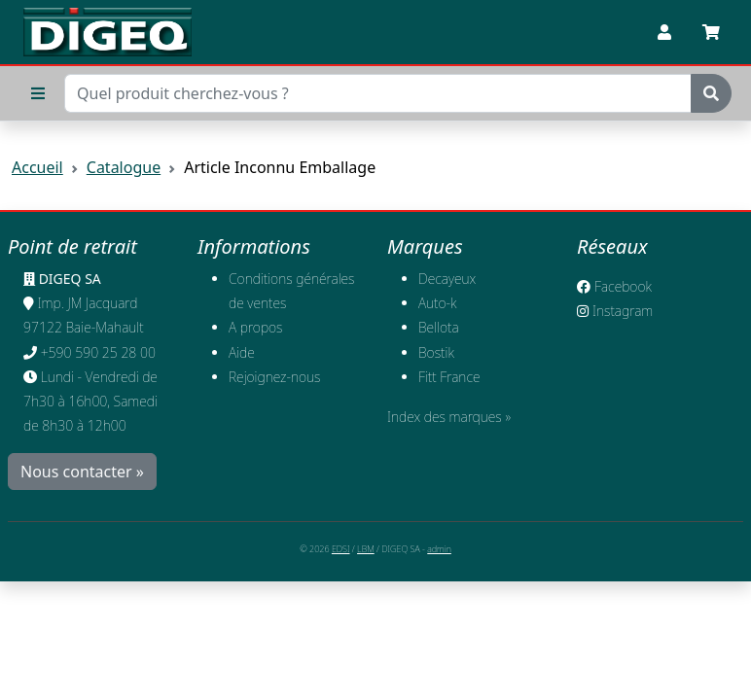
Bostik (436, 352)
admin (439, 549)
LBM (366, 549)
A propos (256, 327)
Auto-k (437, 303)
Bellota (439, 327)
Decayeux (447, 279)
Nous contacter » (82, 472)
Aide (242, 352)
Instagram (615, 311)
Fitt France (449, 377)
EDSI (341, 549)
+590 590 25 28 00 (98, 352)
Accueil (37, 167)
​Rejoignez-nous (275, 377)
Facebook (614, 286)
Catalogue (124, 167)
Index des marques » (449, 417)
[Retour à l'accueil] (107, 32)
